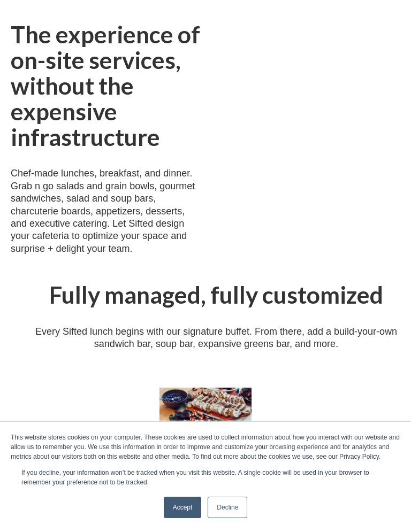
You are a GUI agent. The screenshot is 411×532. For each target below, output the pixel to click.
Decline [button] (227, 507)
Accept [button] (183, 507)
